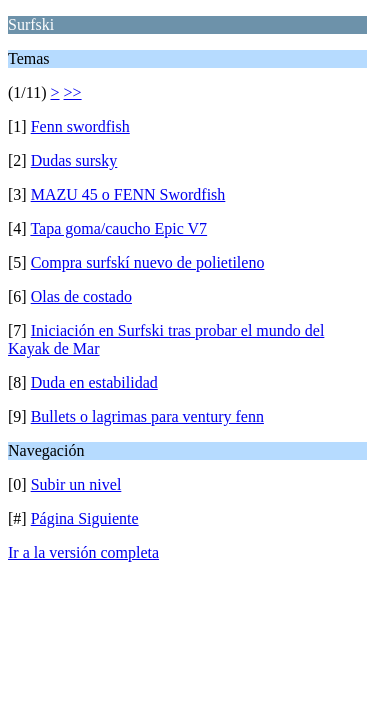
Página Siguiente (85, 518)
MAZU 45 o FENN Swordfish (128, 194)
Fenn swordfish (80, 126)
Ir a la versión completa (83, 552)
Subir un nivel (76, 484)
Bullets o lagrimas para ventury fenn (147, 416)
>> (73, 92)
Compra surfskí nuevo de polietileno (148, 262)
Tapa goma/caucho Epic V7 (118, 228)
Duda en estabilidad (94, 382)
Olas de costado (81, 296)
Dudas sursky (74, 160)
